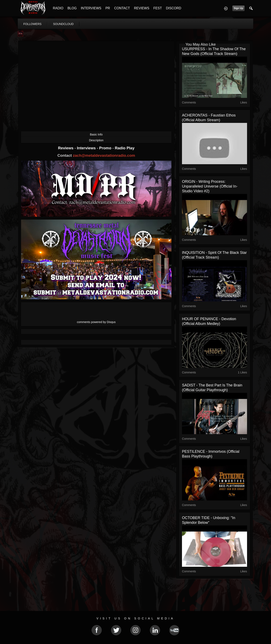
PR (108, 8)
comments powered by (96, 322)
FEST (158, 8)
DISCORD (174, 8)
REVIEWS (142, 8)
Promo (106, 148)
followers (32, 24)
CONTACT (122, 8)
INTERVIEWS (91, 8)
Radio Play (125, 148)
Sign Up (238, 8)
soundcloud (63, 24)
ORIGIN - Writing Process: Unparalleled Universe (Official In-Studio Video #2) (210, 186)
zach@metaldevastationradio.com (104, 155)
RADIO (58, 8)
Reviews (66, 148)
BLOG (72, 8)
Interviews (87, 148)
